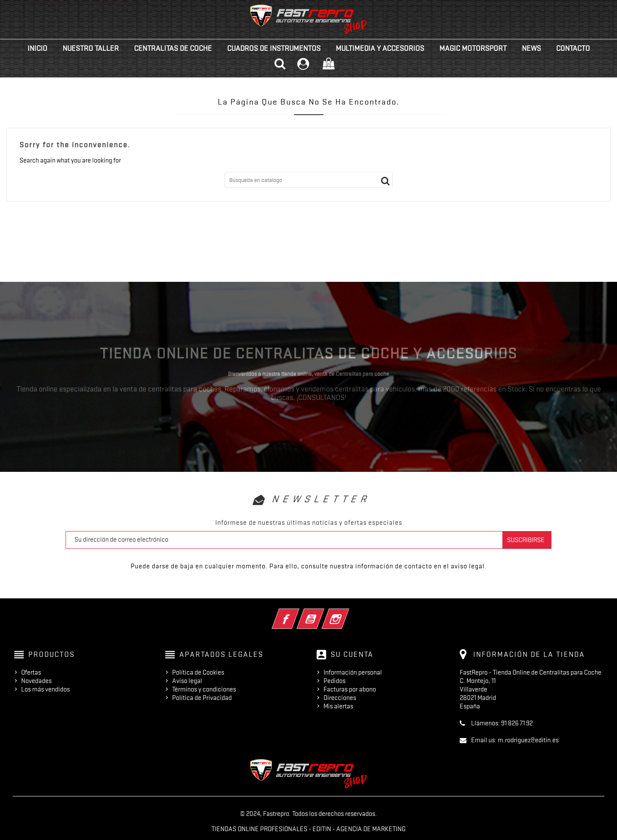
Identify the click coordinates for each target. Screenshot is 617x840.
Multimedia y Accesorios (380, 48)
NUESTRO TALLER (91, 48)
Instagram (347, 613)
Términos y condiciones (204, 689)
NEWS (531, 48)
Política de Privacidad (202, 698)
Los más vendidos (45, 689)
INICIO (37, 48)
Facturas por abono (350, 689)
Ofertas (31, 672)
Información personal (353, 672)
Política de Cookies (198, 672)
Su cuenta (352, 654)
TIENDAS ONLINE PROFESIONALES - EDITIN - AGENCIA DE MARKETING (308, 829)
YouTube (322, 613)
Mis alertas (338, 706)
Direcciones (340, 698)
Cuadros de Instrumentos (274, 48)
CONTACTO (573, 48)
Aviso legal (187, 681)
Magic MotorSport (473, 48)
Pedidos (335, 681)
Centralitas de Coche (173, 48)
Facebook (297, 613)
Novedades (36, 681)
